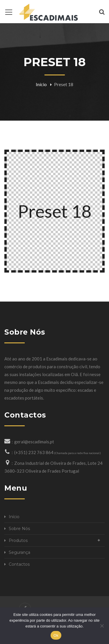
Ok (56, 635)
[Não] (102, 626)
